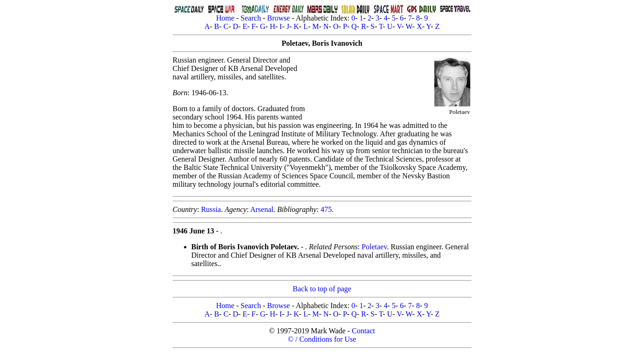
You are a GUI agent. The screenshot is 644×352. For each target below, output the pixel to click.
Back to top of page (322, 289)
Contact (363, 331)
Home (225, 18)
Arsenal (262, 209)
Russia (211, 209)
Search (251, 18)
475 (326, 209)
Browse (279, 18)
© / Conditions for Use (322, 339)
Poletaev (374, 247)
